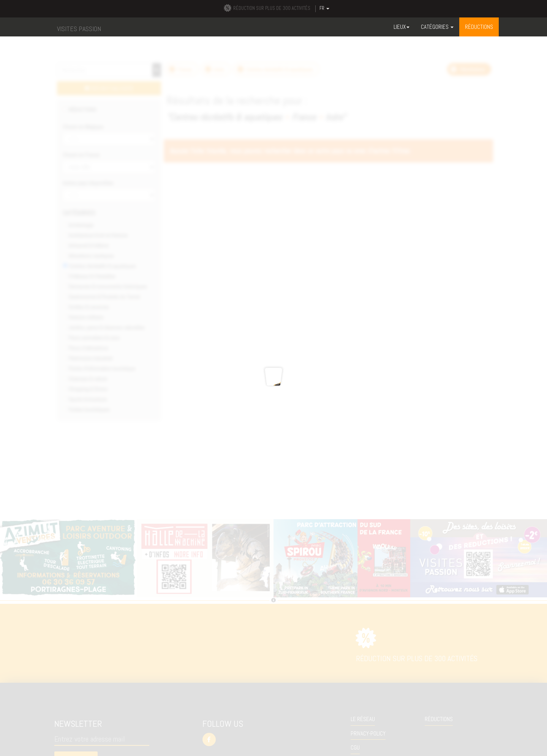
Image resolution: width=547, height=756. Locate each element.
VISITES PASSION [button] (79, 29)
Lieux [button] (402, 27)
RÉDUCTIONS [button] (479, 27)
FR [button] (324, 8)
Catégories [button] (437, 27)
